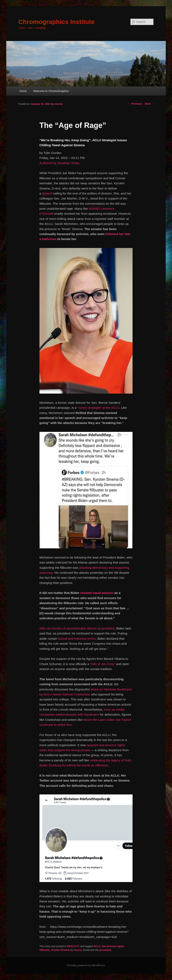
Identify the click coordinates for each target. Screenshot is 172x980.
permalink (105, 950)
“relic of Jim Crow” (103, 664)
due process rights (113, 946)
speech (47, 193)
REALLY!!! (73, 946)
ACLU (97, 946)
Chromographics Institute (56, 22)
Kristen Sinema (60, 950)
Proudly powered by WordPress (86, 965)
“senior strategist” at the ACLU (98, 408)
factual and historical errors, (77, 639)
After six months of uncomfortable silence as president (77, 628)
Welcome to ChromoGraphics (51, 91)
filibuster (45, 950)
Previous (135, 104)
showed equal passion (97, 593)
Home (23, 91)
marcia (59, 104)
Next (149, 104)
